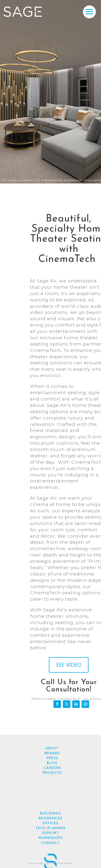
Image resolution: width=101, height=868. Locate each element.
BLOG (52, 763)
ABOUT (52, 748)
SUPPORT (50, 833)
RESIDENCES (50, 818)
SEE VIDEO (68, 665)
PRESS (52, 758)
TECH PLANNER (50, 828)
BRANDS (52, 753)
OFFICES (50, 823)
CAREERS (52, 768)
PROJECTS (52, 773)
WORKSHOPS (50, 838)
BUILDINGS (50, 814)
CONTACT (50, 843)
